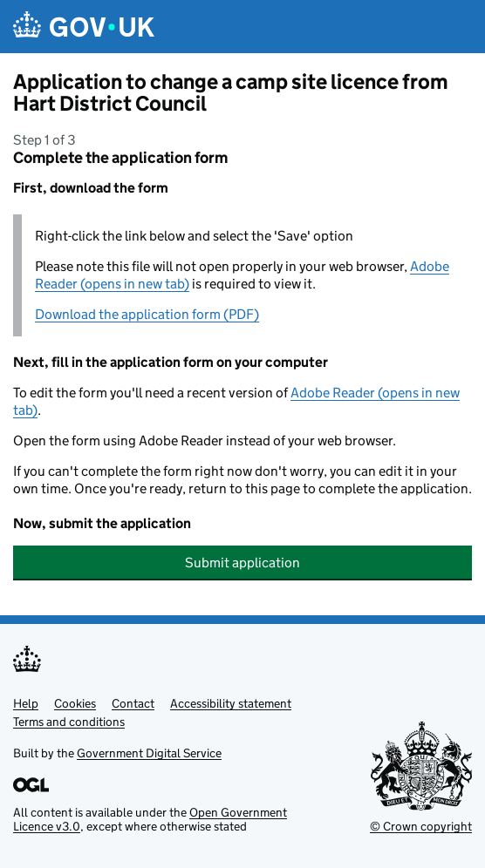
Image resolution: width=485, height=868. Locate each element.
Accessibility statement (231, 703)
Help (26, 703)
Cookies (75, 703)
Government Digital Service (149, 753)
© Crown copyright (421, 826)
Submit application (242, 563)
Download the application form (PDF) (147, 314)
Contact (133, 703)
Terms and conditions (69, 722)
